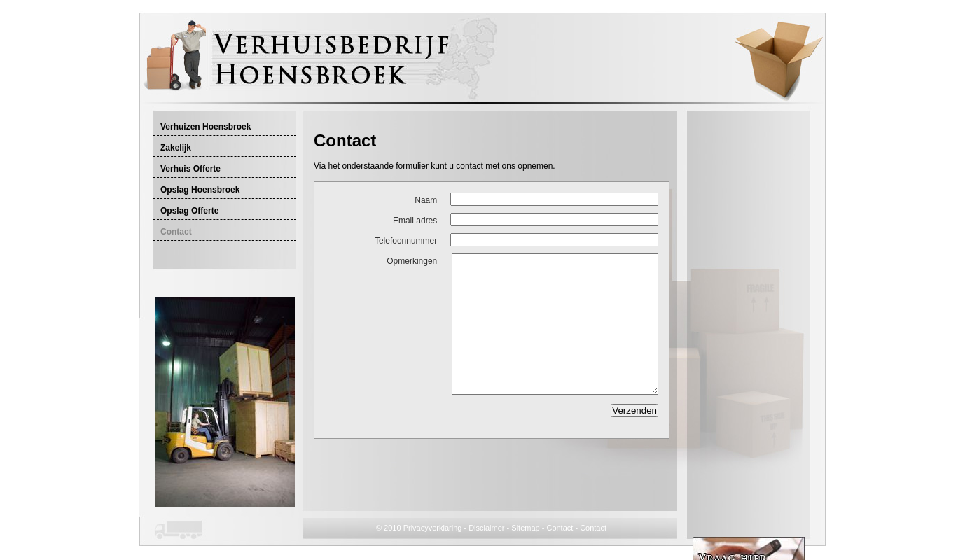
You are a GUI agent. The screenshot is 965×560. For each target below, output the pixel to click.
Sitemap (525, 528)
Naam (426, 200)
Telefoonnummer (406, 241)
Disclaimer (486, 528)
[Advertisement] (478, 124)
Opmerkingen (412, 261)
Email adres (415, 220)
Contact (560, 528)
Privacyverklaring (433, 528)
